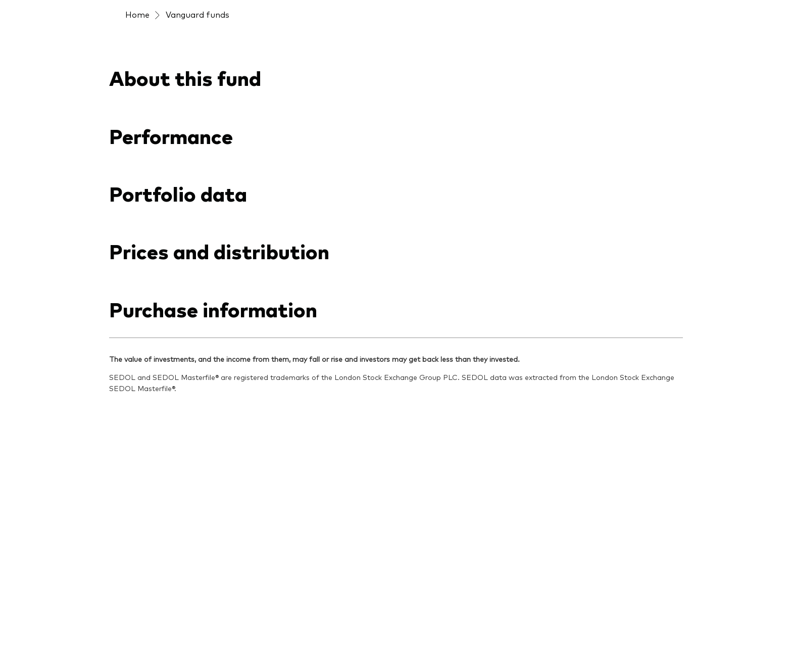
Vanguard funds (197, 14)
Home (137, 14)
